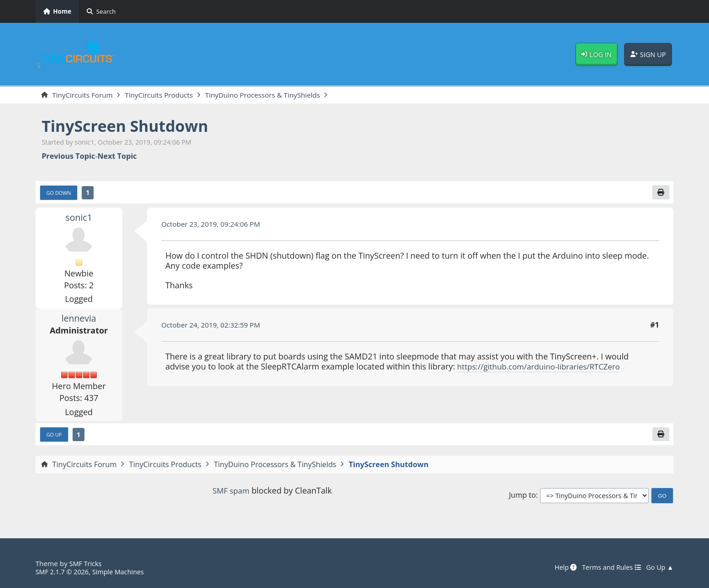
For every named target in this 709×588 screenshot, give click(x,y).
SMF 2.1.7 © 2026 (64, 572)
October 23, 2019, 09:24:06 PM (214, 225)
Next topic (117, 157)
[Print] (660, 193)
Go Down (60, 194)
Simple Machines (123, 572)
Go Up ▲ (659, 567)
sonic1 (79, 219)
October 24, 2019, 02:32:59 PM (214, 327)
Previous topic (68, 157)
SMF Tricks (87, 563)
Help (559, 567)
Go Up (55, 437)
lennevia (79, 319)
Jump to (523, 498)
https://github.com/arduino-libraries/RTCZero (544, 368)
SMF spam (231, 493)
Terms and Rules (608, 567)
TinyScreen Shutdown (130, 127)
